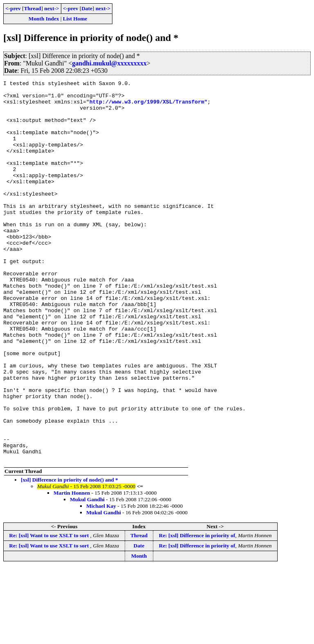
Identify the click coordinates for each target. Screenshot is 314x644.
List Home (75, 19)
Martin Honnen (72, 569)
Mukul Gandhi (87, 575)
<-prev (13, 8)
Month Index (44, 19)
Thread (32, 8)
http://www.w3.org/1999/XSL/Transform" (149, 106)
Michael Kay (101, 582)
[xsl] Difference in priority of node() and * (70, 556)
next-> (52, 8)
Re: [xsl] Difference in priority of (197, 611)
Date (87, 8)
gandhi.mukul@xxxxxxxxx (109, 63)
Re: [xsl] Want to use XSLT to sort (49, 611)
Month (139, 632)
